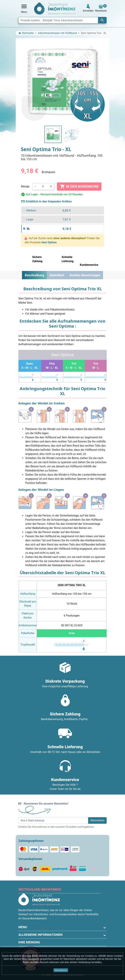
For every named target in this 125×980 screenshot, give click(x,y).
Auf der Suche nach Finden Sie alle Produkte (62, 240)
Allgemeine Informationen (40, 935)
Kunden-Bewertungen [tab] (85, 275)
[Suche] (63, 20)
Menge (25, 186)
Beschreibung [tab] (34, 275)
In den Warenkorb (79, 187)
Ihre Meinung (29, 942)
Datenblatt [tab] (57, 275)
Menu (23, 927)
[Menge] (43, 187)
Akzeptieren (61, 970)
